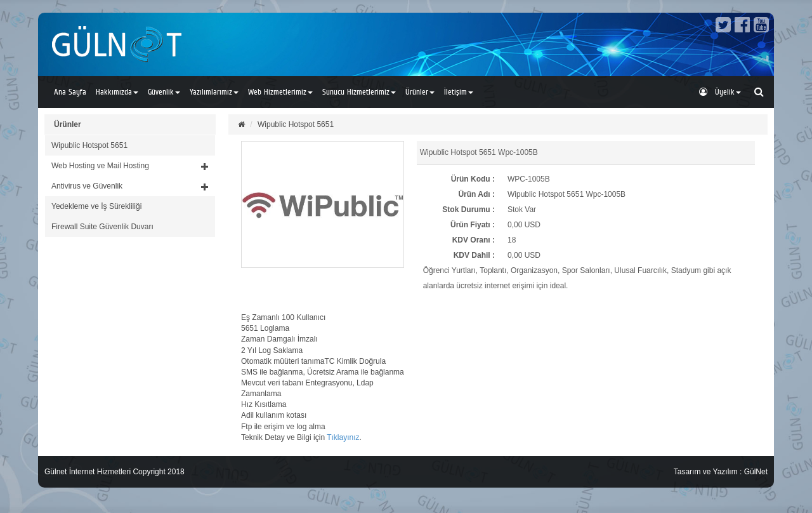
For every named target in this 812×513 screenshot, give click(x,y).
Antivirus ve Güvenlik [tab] (130, 186)
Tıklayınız (343, 437)
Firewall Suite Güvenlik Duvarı (102, 227)
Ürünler (68, 124)
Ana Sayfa (70, 92)
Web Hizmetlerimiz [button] (280, 92)
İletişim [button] (459, 92)
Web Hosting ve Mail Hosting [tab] (130, 166)
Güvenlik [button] (164, 92)
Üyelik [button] (720, 92)
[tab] (130, 145)
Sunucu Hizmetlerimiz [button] (359, 92)
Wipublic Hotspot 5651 (89, 145)
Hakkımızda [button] (117, 92)
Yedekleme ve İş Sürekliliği (96, 206)
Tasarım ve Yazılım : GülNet (721, 472)
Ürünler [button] (420, 92)
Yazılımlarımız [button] (214, 92)
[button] (130, 166)
